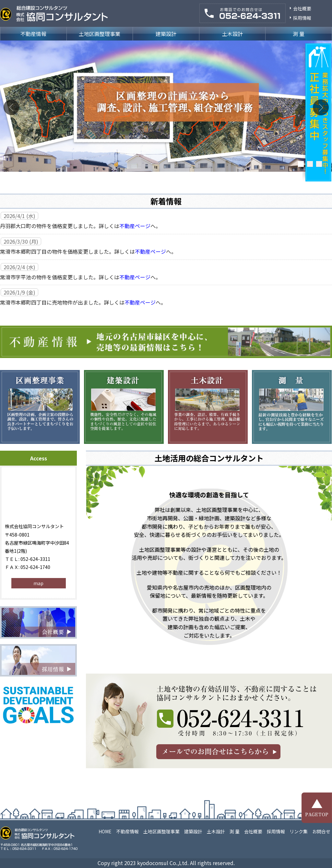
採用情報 (302, 18)
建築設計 (166, 34)
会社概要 (302, 8)
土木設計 (232, 34)
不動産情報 (33, 34)
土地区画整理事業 (100, 34)
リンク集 (299, 831)
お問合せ (321, 831)
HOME (105, 831)
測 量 (299, 34)
